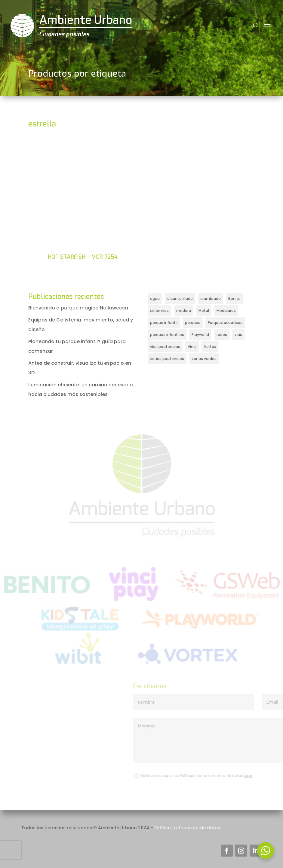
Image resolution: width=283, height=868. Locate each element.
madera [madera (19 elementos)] (184, 311)
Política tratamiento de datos (187, 828)
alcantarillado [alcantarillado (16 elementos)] (180, 298)
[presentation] (11, 850)
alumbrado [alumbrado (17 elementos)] (211, 298)
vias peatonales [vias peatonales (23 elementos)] (165, 347)
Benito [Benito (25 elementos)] (234, 298)
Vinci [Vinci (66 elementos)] (192, 347)
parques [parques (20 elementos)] (193, 323)
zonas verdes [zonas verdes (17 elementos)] (204, 359)
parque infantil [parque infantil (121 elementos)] (164, 323)
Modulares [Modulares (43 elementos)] (226, 311)
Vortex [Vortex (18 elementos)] (210, 347)
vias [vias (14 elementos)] (238, 335)
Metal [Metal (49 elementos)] (204, 311)
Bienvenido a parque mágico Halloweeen (78, 308)
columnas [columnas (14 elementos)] (159, 311)
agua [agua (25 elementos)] (155, 298)
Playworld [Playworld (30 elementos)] (200, 335)
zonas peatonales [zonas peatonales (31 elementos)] (167, 359)
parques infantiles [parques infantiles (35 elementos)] (167, 335)
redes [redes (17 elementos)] (222, 335)
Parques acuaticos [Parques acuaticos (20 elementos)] (225, 323)
